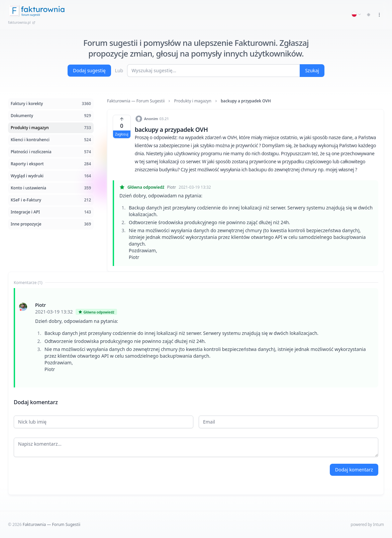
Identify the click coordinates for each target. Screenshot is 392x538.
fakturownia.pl (22, 22)
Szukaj (312, 70)
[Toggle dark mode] (369, 15)
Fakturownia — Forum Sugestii (136, 101)
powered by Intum (367, 524)
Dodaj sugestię (89, 70)
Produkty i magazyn (192, 101)
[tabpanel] (196, 338)
